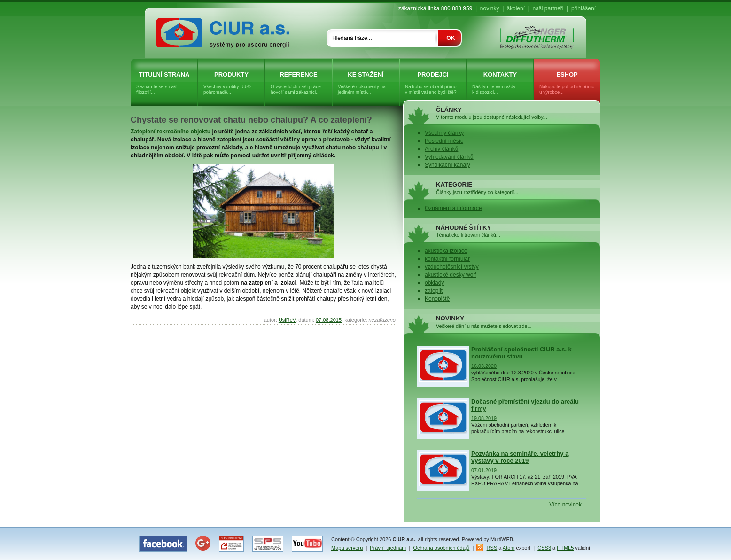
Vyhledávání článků (449, 157)
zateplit (434, 291)
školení (516, 8)
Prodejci (433, 83)
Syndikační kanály (447, 165)
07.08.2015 (329, 320)
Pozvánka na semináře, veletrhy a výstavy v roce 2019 (520, 457)
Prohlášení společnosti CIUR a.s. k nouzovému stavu (521, 353)
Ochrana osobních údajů (442, 548)
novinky (490, 8)
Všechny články (444, 133)
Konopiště (437, 299)
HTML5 (565, 548)
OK (451, 38)
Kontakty (500, 83)
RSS (492, 548)
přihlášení (583, 8)
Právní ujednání (388, 548)
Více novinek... (568, 505)
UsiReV (287, 320)
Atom (509, 548)
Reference (299, 83)
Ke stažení (366, 83)
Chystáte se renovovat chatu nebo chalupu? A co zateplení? (251, 120)
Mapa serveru (347, 548)
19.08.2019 (484, 418)
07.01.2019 (484, 470)
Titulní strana (164, 83)
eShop (567, 83)
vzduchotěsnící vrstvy (452, 267)
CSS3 (544, 548)
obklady (434, 283)
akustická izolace (446, 251)
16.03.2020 (484, 366)
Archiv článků (441, 149)
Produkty (231, 83)
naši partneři (548, 8)
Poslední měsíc (444, 141)
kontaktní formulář (447, 259)
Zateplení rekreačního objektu (171, 132)
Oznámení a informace (453, 208)
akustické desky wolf (450, 275)
